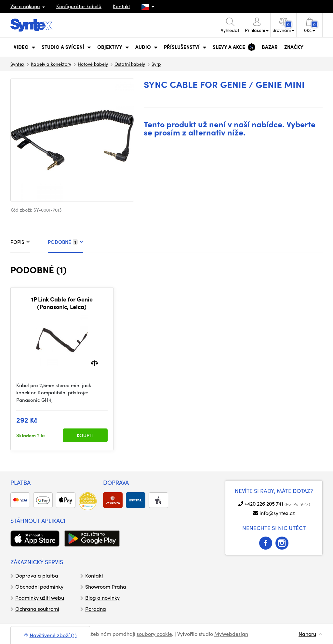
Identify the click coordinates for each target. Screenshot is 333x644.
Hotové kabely (93, 64)
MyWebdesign (231, 634)
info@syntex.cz (277, 513)
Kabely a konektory (51, 64)
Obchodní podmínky (39, 587)
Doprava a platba (37, 575)
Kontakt (121, 6)
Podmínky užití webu (40, 598)
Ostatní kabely (130, 64)
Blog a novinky (102, 598)
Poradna (96, 609)
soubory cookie (154, 634)
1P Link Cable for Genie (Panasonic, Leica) (62, 303)
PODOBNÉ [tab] (66, 242)
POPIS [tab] (20, 242)
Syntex (17, 64)
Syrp (156, 64)
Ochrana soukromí (37, 609)
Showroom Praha (106, 587)
